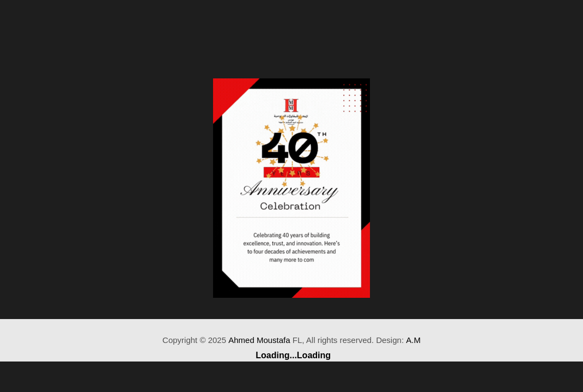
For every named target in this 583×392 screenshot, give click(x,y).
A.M (413, 340)
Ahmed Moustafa (259, 340)
